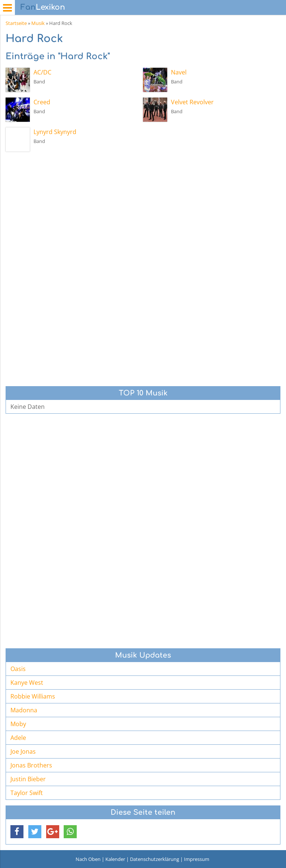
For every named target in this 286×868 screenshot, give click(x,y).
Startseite (16, 23)
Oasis (18, 669)
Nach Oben (88, 859)
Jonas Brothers (31, 765)
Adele (18, 738)
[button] (17, 832)
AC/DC (42, 72)
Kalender (115, 859)
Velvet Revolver (192, 102)
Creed (42, 102)
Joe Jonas (23, 751)
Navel (179, 72)
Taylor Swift (27, 793)
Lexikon (43, 7)
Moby (18, 724)
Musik (38, 23)
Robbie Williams (33, 696)
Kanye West (27, 683)
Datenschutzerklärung (155, 859)
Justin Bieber (28, 779)
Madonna (24, 710)
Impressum (197, 859)
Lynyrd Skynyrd (55, 132)
